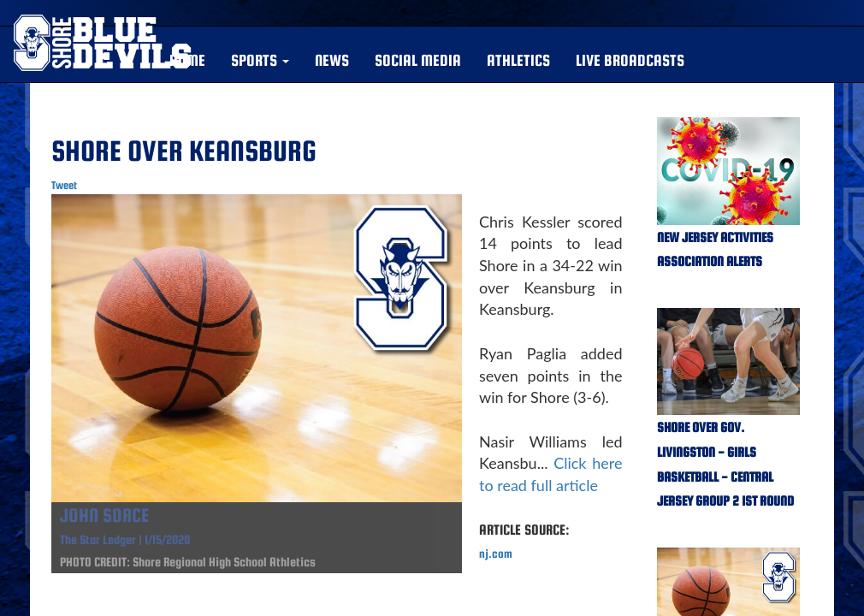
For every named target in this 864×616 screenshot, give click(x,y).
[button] (260, 61)
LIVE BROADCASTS (630, 60)
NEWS (332, 60)
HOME (187, 60)
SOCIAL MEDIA (418, 60)
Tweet (64, 185)
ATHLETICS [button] (518, 60)
